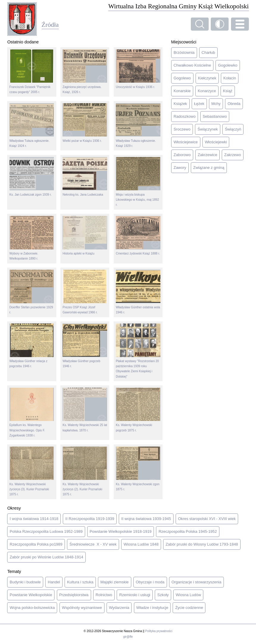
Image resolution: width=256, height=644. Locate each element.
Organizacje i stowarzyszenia (196, 582)
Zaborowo (182, 155)
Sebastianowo (215, 116)
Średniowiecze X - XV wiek (93, 544)
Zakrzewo (232, 155)
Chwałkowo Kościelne (192, 65)
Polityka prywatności (159, 631)
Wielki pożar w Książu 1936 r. (85, 123)
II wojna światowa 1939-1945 (146, 519)
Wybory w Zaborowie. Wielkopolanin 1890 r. (32, 238)
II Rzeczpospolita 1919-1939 (90, 519)
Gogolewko (228, 65)
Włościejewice (186, 142)
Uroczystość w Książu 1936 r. (138, 69)
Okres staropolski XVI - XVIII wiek (207, 519)
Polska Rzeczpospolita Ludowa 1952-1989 (46, 531)
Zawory (180, 168)
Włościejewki (216, 142)
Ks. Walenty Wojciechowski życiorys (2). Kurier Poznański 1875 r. (85, 471)
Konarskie (182, 91)
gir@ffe (128, 637)
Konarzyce (207, 91)
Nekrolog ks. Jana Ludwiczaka (85, 177)
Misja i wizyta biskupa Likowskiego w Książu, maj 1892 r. (138, 182)
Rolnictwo (104, 595)
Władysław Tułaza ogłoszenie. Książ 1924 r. (32, 125)
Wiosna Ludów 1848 (141, 544)
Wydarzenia (119, 608)
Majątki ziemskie (114, 582)
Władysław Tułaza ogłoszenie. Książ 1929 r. (138, 125)
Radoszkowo (185, 116)
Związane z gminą (209, 168)
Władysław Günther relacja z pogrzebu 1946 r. (32, 346)
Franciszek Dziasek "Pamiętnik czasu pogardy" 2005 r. (32, 72)
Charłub (208, 52)
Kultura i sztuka (80, 582)
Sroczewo (182, 129)
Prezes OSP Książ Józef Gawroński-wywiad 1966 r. (85, 292)
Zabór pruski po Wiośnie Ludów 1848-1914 (47, 557)
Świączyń (233, 129)
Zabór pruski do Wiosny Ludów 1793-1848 (202, 544)
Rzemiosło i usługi (135, 595)
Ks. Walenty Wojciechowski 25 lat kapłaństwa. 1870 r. (85, 410)
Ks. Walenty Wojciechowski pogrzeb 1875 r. (138, 410)
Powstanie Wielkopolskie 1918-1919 (121, 531)
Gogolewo (182, 78)
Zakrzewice (207, 155)
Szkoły (163, 595)
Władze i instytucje (152, 608)
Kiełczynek (207, 78)
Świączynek (207, 129)
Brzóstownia (184, 52)
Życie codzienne (189, 608)
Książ (228, 91)
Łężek (199, 104)
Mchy (216, 104)
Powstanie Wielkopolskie (31, 595)
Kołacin (230, 78)
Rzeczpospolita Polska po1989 (36, 544)
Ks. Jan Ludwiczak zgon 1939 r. (32, 177)
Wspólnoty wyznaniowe (82, 608)
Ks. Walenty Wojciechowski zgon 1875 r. (138, 469)
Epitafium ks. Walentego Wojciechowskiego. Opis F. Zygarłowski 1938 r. (32, 412)
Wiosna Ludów (188, 595)
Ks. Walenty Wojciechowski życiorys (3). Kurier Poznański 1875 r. (32, 471)
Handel (54, 582)
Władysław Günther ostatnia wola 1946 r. (138, 292)
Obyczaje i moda (150, 582)
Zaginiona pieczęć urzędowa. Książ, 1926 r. (85, 72)
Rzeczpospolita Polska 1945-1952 (188, 531)
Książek (180, 104)
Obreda (234, 104)
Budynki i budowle (25, 582)
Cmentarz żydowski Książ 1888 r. (138, 235)
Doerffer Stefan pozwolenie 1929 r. (32, 292)
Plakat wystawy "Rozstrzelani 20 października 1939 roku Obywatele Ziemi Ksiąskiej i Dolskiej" (138, 351)
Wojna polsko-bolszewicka (32, 608)
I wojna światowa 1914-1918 (34, 519)
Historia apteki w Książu (85, 235)
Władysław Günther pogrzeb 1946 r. (85, 346)
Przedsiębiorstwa (74, 595)
